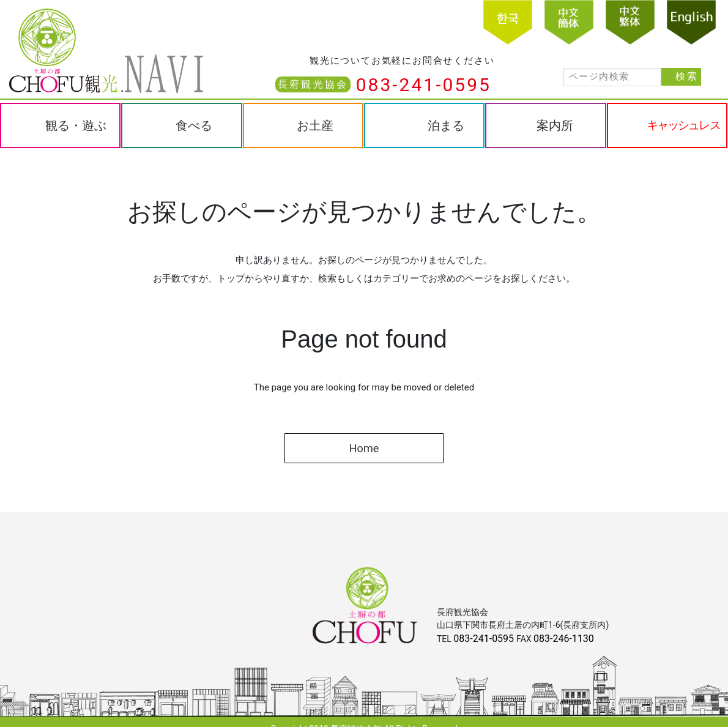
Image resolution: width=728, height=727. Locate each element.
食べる (194, 125)
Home (364, 448)
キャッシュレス (683, 125)
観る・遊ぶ (76, 125)
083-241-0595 (424, 85)
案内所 (555, 125)
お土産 (315, 125)
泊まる (446, 125)
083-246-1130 (564, 639)
